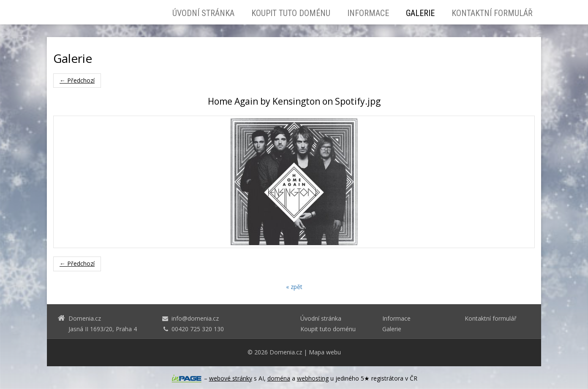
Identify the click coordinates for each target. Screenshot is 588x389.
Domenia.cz (286, 352)
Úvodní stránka (203, 13)
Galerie (420, 13)
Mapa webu (325, 352)
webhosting (313, 378)
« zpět (294, 287)
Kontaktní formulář (492, 13)
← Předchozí (77, 80)
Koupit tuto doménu (291, 13)
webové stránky (231, 378)
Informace (368, 13)
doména (279, 378)
